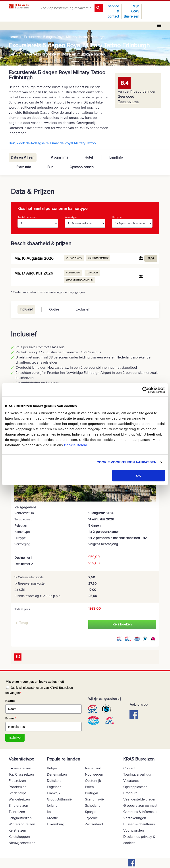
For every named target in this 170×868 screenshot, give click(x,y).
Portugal (91, 793)
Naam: (10, 701)
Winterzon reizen (22, 824)
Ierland (52, 806)
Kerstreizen (17, 830)
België (52, 768)
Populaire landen (64, 759)
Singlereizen (18, 806)
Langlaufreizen (20, 818)
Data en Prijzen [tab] (23, 157)
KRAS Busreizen (139, 759)
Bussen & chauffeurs (139, 824)
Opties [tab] (54, 309)
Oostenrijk (93, 781)
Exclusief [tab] (83, 309)
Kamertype (85, 222)
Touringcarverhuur (137, 774)
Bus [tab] (50, 167)
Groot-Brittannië (59, 799)
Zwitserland (94, 824)
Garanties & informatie (140, 812)
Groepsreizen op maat (140, 806)
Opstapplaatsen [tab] (82, 167)
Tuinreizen (17, 812)
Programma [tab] (59, 157)
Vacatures (131, 781)
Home (13, 37)
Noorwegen (94, 774)
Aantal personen (38, 222)
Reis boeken (122, 624)
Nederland (93, 768)
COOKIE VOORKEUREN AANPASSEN (126, 462)
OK (139, 476)
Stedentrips (17, 793)
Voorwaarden (134, 830)
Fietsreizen (17, 781)
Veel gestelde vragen (140, 799)
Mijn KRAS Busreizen (131, 11)
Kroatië (52, 818)
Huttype (132, 222)
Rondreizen (18, 787)
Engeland (54, 787)
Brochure (130, 793)
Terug (24, 623)
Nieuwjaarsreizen (22, 843)
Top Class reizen (21, 774)
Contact (129, 768)
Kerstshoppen (19, 837)
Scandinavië (94, 799)
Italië (51, 812)
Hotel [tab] (89, 157)
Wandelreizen (19, 799)
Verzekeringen (135, 818)
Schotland (93, 806)
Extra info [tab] (24, 167)
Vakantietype (21, 759)
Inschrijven (15, 738)
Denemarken (57, 774)
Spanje (90, 812)
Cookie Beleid (76, 445)
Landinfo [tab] (116, 157)
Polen (89, 787)
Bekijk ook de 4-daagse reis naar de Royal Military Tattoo (52, 143)
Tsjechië (91, 818)
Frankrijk (54, 793)
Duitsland (54, 781)
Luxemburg (56, 824)
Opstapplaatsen (135, 787)
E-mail (11, 718)
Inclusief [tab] (26, 309)
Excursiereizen (20, 768)
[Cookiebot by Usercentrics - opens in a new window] (146, 390)
